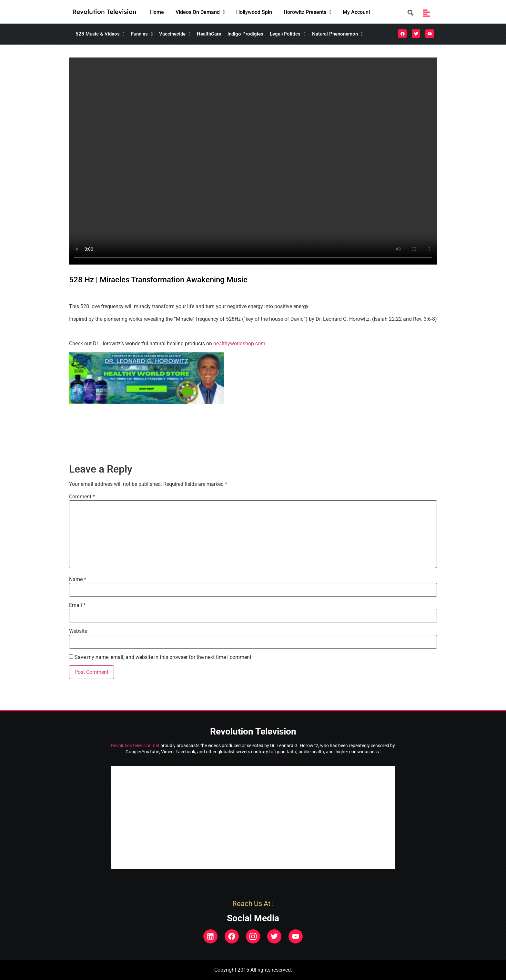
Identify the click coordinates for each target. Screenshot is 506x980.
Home (157, 12)
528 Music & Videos (100, 34)
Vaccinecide (175, 34)
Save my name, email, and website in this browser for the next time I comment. (164, 657)
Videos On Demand (200, 12)
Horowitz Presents (307, 12)
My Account (356, 12)
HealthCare (209, 34)
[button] (200, 12)
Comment (82, 497)
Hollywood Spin (254, 12)
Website (78, 631)
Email (77, 605)
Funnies (142, 34)
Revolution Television (104, 12)
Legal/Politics (288, 34)
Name (78, 579)
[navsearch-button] (409, 13)
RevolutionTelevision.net (135, 745)
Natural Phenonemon (337, 34)
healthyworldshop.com (239, 344)
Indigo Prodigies (245, 34)
